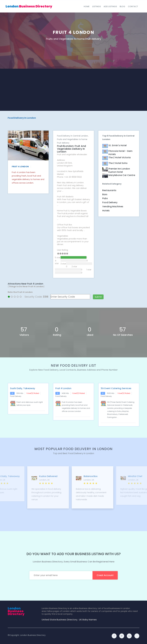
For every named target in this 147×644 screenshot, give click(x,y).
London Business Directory (33, 635)
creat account (105, 575)
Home (87, 6)
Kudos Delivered (74, 476)
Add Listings (110, 6)
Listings (96, 6)
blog (122, 6)
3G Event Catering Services (116, 388)
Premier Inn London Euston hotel (119, 170)
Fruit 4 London (63, 388)
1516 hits (20, 393)
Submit (98, 297)
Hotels (106, 211)
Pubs (105, 198)
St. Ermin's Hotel (118, 145)
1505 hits (111, 393)
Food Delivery (110, 202)
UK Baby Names (88, 620)
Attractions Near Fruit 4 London (25, 284)
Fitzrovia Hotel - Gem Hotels (120, 153)
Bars (105, 194)
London (29, 6)
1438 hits (65, 393)
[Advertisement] (74, 90)
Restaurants (109, 190)
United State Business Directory (59, 620)
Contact (133, 6)
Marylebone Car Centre (122, 175)
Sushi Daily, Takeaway (23, 388)
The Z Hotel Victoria (120, 158)
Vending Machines (113, 206)
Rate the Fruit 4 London (20, 292)
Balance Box (116, 476)
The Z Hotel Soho (118, 163)
